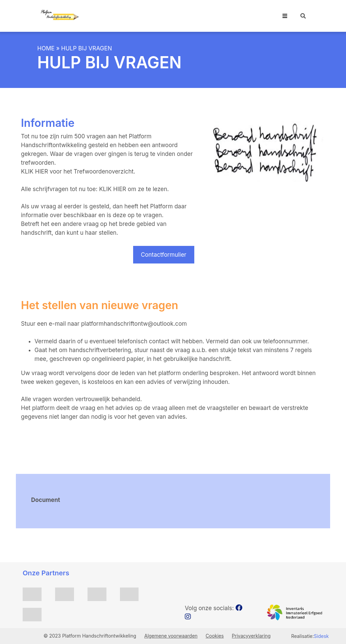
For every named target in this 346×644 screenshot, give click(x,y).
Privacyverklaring (251, 636)
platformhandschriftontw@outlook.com (134, 324)
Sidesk (321, 636)
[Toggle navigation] (285, 16)
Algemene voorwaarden (171, 636)
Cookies (215, 636)
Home (46, 48)
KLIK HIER (35, 171)
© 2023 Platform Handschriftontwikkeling (91, 636)
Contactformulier (164, 255)
